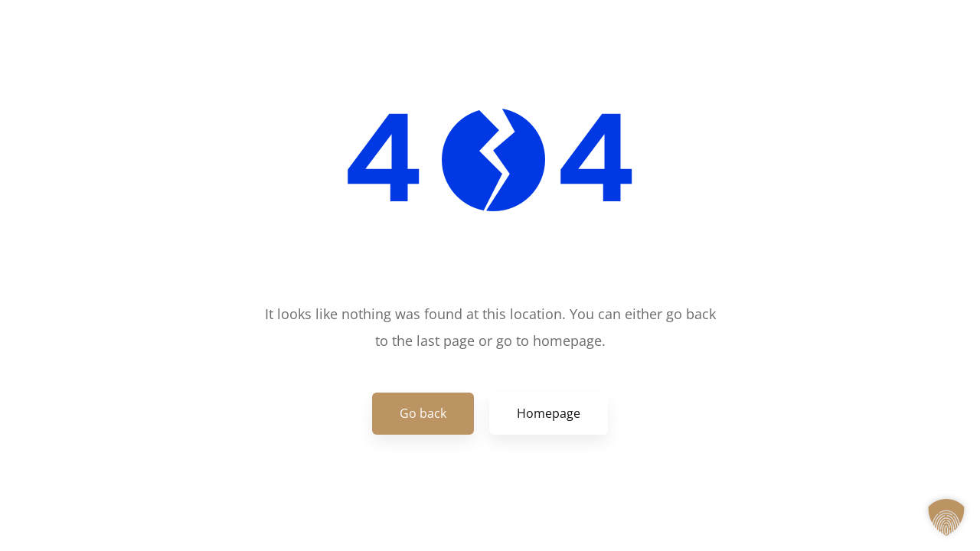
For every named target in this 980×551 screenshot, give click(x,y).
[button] (946, 517)
